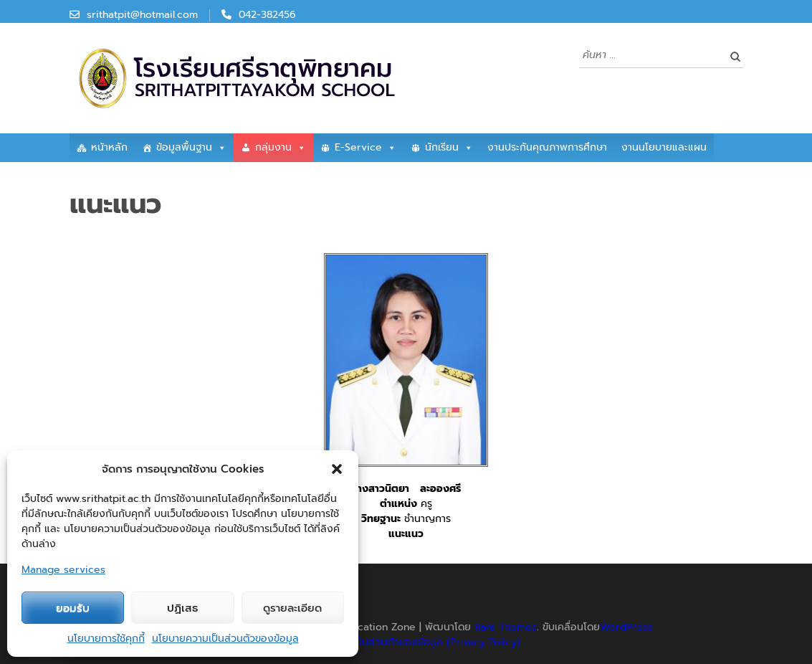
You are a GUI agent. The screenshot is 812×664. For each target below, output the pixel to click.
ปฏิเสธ (182, 608)
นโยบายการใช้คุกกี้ (106, 639)
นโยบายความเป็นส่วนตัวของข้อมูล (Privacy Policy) (408, 642)
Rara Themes (506, 627)
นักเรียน (449, 148)
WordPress (626, 627)
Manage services (63, 570)
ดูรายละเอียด (292, 608)
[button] (337, 469)
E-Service (366, 148)
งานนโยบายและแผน (664, 147)
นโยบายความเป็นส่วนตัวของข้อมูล (225, 639)
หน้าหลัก (109, 147)
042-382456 (267, 15)
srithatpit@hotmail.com (142, 15)
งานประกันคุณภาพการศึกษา (547, 147)
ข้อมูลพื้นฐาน (191, 148)
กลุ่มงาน (281, 148)
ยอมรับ (73, 608)
